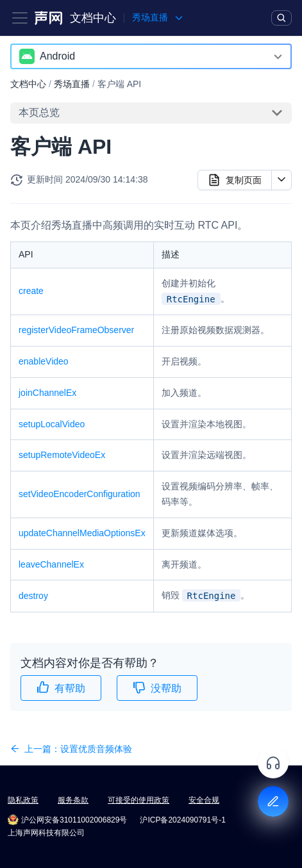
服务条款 (73, 800)
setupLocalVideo (52, 424)
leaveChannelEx (51, 564)
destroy (33, 596)
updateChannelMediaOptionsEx (82, 533)
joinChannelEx (47, 393)
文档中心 (93, 18)
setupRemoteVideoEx (62, 455)
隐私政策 (23, 800)
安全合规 (204, 800)
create (31, 291)
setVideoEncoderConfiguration (80, 494)
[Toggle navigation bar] (20, 18)
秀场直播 (72, 84)
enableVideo (44, 361)
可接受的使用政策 (138, 800)
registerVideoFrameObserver (76, 330)
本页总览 (39, 112)
